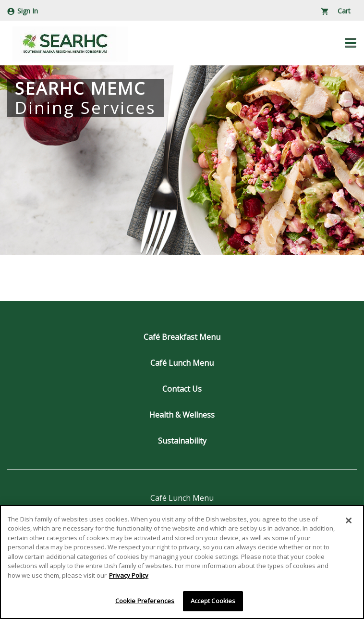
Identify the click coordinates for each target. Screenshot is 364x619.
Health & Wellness (182, 415)
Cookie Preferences (145, 601)
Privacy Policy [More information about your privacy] (129, 575)
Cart (336, 11)
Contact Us (182, 389)
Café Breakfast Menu (182, 337)
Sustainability (182, 441)
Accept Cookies (213, 601)
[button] (351, 43)
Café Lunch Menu (182, 363)
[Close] (349, 520)
